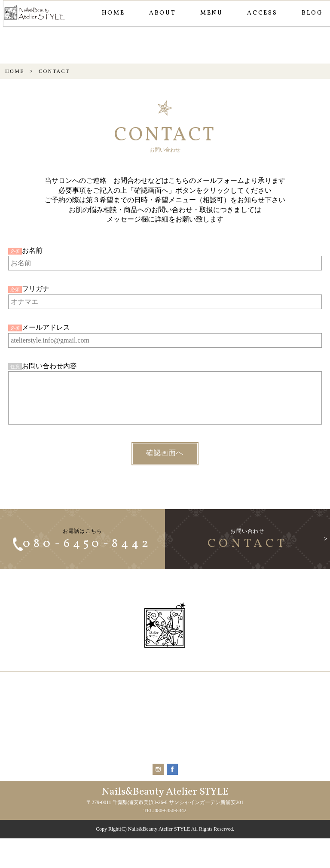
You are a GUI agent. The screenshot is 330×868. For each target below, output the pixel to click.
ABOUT (162, 13)
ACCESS (262, 13)
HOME (113, 13)
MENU (211, 13)
